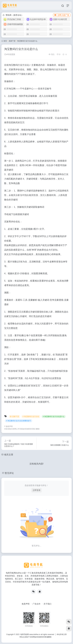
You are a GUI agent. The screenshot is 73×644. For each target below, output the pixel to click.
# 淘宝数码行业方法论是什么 (54, 417)
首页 (5, 41)
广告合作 (36, 604)
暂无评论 (9, 473)
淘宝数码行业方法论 (19, 65)
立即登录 (36, 490)
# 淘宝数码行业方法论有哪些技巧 (19, 421)
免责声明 (26, 604)
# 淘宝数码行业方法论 (31, 417)
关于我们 (47, 604)
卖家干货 (12, 41)
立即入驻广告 (62, 15)
